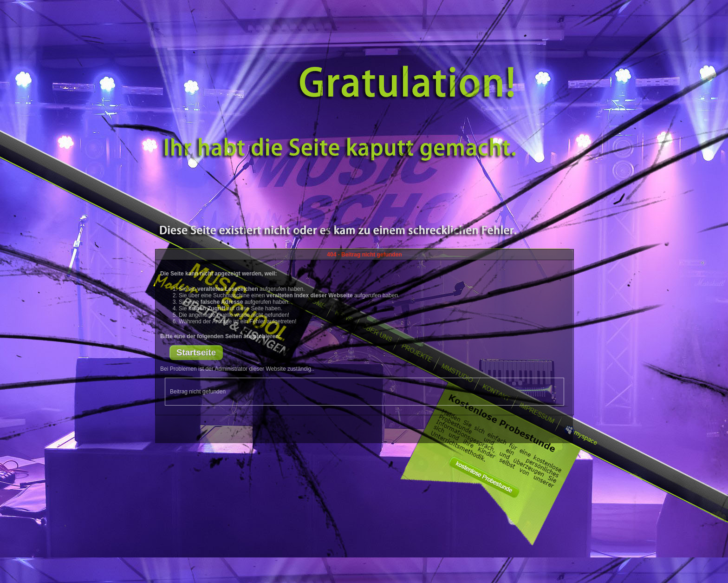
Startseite (196, 352)
